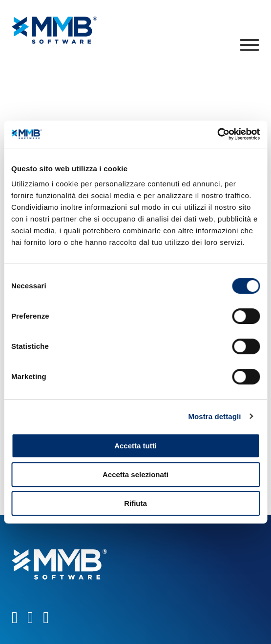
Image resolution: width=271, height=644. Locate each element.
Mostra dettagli (214, 416)
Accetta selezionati (135, 474)
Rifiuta (135, 503)
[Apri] (250, 45)
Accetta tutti (135, 446)
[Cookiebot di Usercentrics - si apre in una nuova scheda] (217, 134)
